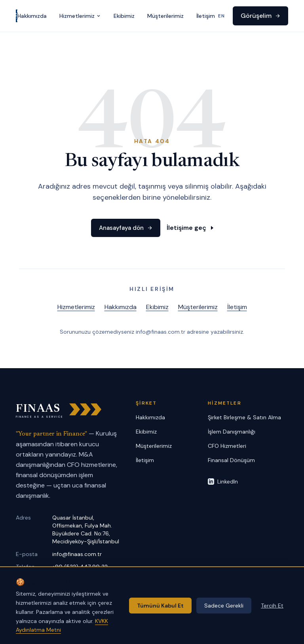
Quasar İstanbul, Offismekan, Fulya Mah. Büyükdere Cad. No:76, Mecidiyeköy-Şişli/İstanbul (86, 529)
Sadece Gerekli (224, 606)
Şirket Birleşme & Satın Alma (244, 417)
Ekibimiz (124, 16)
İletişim (206, 16)
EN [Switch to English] (221, 16)
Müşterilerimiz (165, 16)
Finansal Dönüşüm (231, 460)
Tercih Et (272, 606)
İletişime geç (188, 228)
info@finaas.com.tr (77, 554)
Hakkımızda (32, 16)
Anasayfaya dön (125, 228)
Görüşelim (260, 16)
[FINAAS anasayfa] (17, 16)
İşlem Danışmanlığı (232, 432)
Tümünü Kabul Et (160, 606)
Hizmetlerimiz (80, 16)
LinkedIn (223, 482)
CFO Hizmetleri (227, 446)
